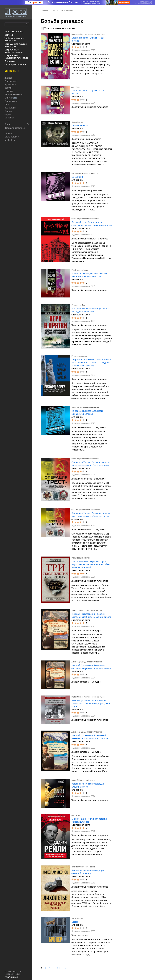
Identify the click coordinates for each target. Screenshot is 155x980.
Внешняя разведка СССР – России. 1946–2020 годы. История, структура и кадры (91, 703)
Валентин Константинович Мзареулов (88, 34)
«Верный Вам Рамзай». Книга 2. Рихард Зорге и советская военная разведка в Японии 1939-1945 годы (91, 363)
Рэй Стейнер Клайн (80, 270)
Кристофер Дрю (78, 305)
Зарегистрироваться (15, 128)
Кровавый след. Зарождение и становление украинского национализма (92, 224)
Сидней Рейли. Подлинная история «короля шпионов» (89, 820)
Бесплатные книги (14, 94)
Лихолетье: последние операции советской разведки (88, 872)
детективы (10, 61)
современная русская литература (16, 45)
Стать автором (12, 137)
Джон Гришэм (77, 918)
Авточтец (75, 87)
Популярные (11, 81)
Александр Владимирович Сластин (87, 610)
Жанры (8, 78)
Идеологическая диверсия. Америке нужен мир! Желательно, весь (89, 275)
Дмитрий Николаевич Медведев (85, 407)
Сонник (8, 111)
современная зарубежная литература (16, 57)
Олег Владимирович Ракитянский (86, 219)
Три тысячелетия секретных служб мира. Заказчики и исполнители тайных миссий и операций (91, 564)
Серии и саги (11, 101)
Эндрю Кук (76, 815)
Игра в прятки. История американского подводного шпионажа (91, 310)
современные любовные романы (14, 51)
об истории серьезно (15, 65)
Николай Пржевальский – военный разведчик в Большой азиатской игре (90, 737)
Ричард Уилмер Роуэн (81, 558)
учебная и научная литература (14, 39)
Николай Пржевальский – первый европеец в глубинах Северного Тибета (91, 615)
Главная (44, 10)
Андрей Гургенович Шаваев (83, 780)
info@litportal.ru (11, 977)
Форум (8, 114)
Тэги (7, 104)
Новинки (9, 91)
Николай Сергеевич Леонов (83, 867)
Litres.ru (8, 133)
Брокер (75, 922)
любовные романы (14, 32)
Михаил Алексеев (79, 356)
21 (59, 968)
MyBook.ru (10, 140)
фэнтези (9, 35)
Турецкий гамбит (80, 126)
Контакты (9, 118)
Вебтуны (9, 88)
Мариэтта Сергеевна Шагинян (85, 173)
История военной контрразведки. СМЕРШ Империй (88, 785)
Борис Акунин (77, 122)
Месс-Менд (77, 177)
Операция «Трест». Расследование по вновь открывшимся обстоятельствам (91, 464)
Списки (8, 98)
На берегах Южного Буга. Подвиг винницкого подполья (88, 412)
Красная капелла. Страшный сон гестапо (88, 39)
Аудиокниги (10, 84)
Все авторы (10, 108)
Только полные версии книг (60, 28)
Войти (7, 124)
